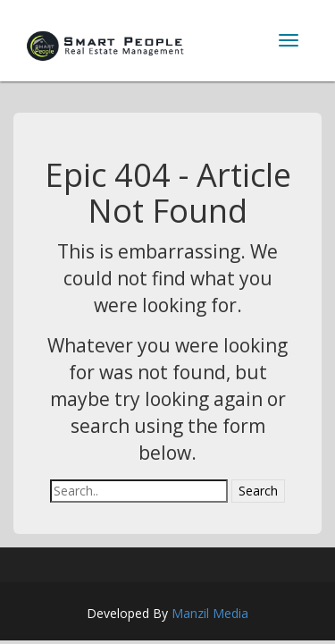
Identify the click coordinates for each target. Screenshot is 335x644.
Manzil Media (210, 613)
